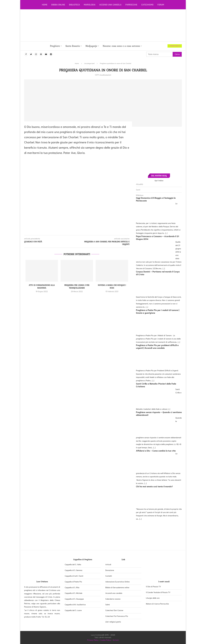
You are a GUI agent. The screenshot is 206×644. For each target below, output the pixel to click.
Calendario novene (113, 599)
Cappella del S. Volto (73, 564)
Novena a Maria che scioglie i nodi (112, 287)
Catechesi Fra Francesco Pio (117, 616)
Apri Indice (159, 180)
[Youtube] (46, 54)
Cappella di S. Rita (72, 587)
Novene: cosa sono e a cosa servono (121, 46)
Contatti (109, 576)
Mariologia (90, 5)
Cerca (177, 54)
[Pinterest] (41, 54)
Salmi (108, 604)
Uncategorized (89, 63)
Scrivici (116, 640)
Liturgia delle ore (153, 598)
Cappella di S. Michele (74, 593)
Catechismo (147, 5)
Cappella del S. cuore (73, 610)
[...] (166, 233)
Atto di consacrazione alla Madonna (42, 287)
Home (45, 5)
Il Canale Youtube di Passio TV (158, 592)
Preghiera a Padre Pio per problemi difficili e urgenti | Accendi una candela (157, 346)
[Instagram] (36, 54)
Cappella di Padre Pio (73, 582)
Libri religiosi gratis (113, 622)
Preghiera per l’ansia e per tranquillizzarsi (77, 287)
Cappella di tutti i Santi (74, 576)
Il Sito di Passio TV (153, 586)
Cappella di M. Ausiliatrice (75, 604)
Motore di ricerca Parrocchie (157, 604)
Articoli (108, 564)
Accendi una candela (110, 5)
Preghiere (55, 46)
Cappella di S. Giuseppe (74, 599)
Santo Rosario (73, 46)
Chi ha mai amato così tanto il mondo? (154, 486)
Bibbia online (58, 5)
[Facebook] (26, 54)
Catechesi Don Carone (114, 610)
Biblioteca (74, 5)
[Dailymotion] (51, 54)
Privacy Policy (93, 640)
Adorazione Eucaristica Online (118, 582)
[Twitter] (31, 54)
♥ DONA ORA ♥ (175, 46)
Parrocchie (131, 5)
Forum (161, 5)
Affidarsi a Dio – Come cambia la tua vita (156, 451)
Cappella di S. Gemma (74, 570)
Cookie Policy (106, 640)
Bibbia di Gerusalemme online (117, 587)
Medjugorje (91, 46)
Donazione (110, 570)
